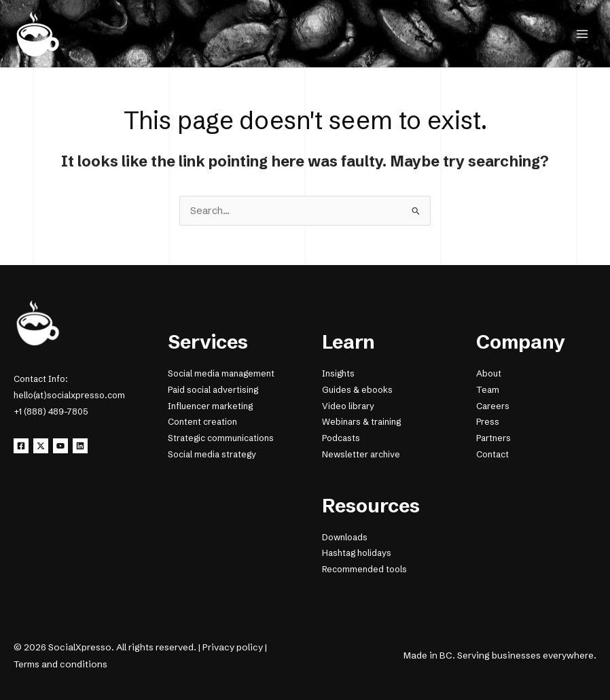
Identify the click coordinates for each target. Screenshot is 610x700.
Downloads (345, 537)
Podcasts (341, 438)
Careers (493, 406)
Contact (492, 454)
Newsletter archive (361, 454)
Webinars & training (361, 422)
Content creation (202, 422)
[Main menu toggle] (582, 34)
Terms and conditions (60, 664)
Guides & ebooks (357, 390)
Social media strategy (212, 454)
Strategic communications (221, 438)
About (489, 373)
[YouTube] (60, 446)
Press (488, 422)
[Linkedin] (80, 446)
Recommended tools (364, 569)
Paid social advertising (213, 390)
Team (488, 390)
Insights (338, 373)
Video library (348, 406)
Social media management (221, 373)
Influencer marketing (210, 406)
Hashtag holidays (357, 553)
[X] (41, 446)
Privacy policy (233, 647)
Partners (494, 438)
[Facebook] (21, 446)
